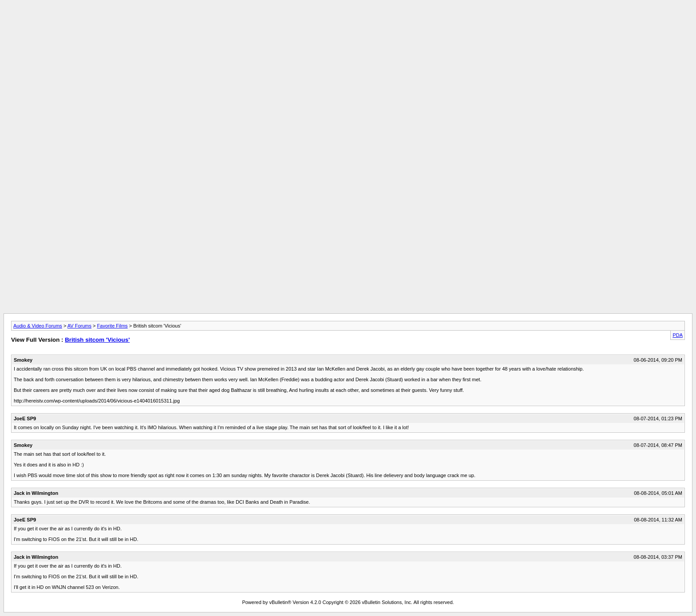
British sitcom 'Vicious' (97, 340)
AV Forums (79, 326)
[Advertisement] (348, 24)
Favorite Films (113, 326)
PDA (678, 335)
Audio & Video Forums (38, 326)
